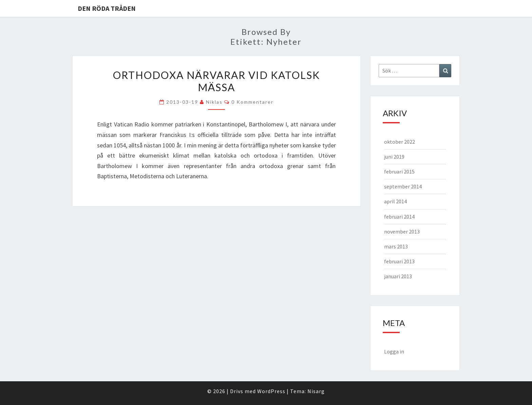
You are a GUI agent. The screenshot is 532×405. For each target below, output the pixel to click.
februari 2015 (399, 171)
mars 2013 (396, 246)
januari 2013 (398, 276)
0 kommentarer (252, 102)
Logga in (394, 351)
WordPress (271, 391)
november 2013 (402, 231)
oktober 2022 (400, 142)
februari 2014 (399, 217)
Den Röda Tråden (107, 8)
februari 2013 (399, 261)
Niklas (214, 102)
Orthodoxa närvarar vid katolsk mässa (216, 81)
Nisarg (316, 391)
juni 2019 (394, 157)
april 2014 (395, 201)
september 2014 (403, 186)
